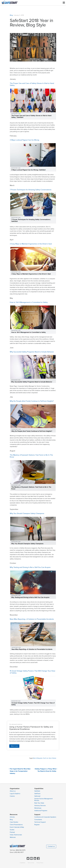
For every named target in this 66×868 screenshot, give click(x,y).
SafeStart (37, 791)
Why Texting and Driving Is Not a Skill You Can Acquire (30, 567)
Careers (12, 796)
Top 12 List (46, 758)
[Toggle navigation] (64, 3)
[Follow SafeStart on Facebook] (38, 859)
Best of (35, 758)
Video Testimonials (16, 835)
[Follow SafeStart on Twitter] (28, 859)
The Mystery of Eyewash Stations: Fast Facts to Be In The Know (31, 456)
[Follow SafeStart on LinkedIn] (35, 859)
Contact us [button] (51, 846)
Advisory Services (40, 806)
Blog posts (40, 758)
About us (13, 791)
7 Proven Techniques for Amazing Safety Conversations (31, 190)
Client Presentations (16, 825)
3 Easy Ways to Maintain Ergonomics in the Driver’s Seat (31, 244)
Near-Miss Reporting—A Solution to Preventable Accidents (32, 619)
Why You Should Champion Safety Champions (27, 513)
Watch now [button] (14, 746)
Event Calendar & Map (17, 827)
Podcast (12, 832)
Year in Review (52, 758)
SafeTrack (37, 794)
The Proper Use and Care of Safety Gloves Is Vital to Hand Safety (32, 84)
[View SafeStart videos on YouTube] (31, 859)
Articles (12, 817)
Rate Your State (39, 803)
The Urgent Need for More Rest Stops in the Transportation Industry (20, 771)
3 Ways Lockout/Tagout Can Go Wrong (24, 140)
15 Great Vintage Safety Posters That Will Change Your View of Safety (32, 672)
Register (37, 825)
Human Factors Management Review (43, 800)
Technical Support (40, 822)
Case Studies (14, 822)
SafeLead (37, 796)
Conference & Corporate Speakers (45, 817)
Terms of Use (31, 863)
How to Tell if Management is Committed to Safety (29, 302)
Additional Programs (41, 811)
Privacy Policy (40, 863)
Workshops (38, 808)
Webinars (13, 837)
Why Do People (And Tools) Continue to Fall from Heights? (32, 401)
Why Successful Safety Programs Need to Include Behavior (32, 352)
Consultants (38, 820)
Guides (12, 830)
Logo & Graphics (15, 794)
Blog (11, 15)
